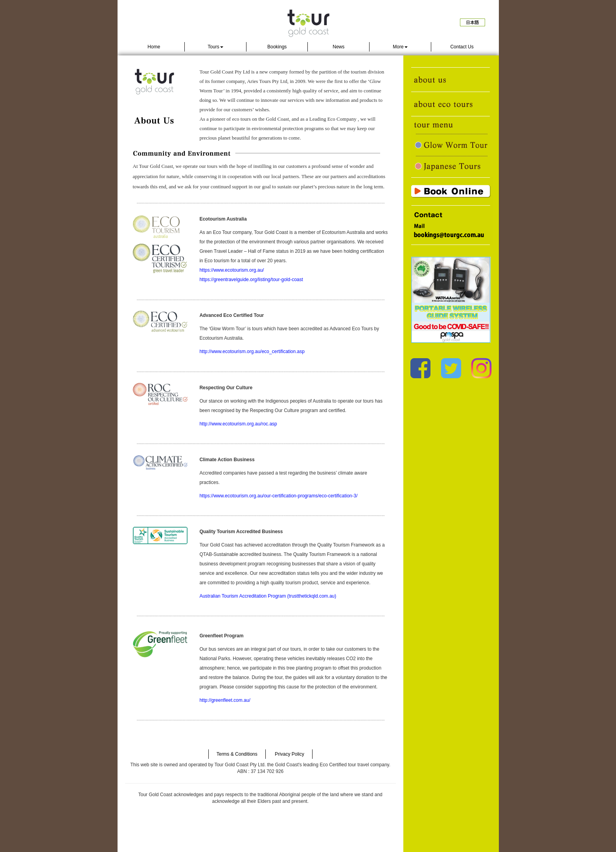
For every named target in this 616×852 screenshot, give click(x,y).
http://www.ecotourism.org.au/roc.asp (238, 424)
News (338, 47)
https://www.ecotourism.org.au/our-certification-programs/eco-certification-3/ (278, 496)
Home (154, 47)
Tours (215, 47)
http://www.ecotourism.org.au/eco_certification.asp (252, 351)
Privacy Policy (290, 754)
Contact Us (462, 47)
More (400, 47)
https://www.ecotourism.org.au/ (232, 270)
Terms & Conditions (237, 754)
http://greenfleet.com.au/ (225, 700)
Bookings (277, 47)
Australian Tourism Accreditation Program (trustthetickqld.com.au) (268, 596)
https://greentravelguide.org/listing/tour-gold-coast (251, 280)
